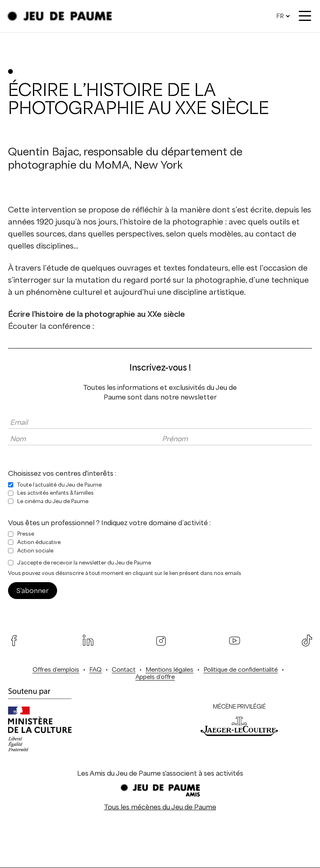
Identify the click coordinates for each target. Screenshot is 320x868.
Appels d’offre (155, 677)
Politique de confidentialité (241, 669)
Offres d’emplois (56, 669)
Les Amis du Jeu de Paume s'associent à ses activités (160, 773)
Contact (124, 669)
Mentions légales (169, 669)
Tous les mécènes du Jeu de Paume (160, 807)
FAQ (95, 669)
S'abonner (33, 591)
